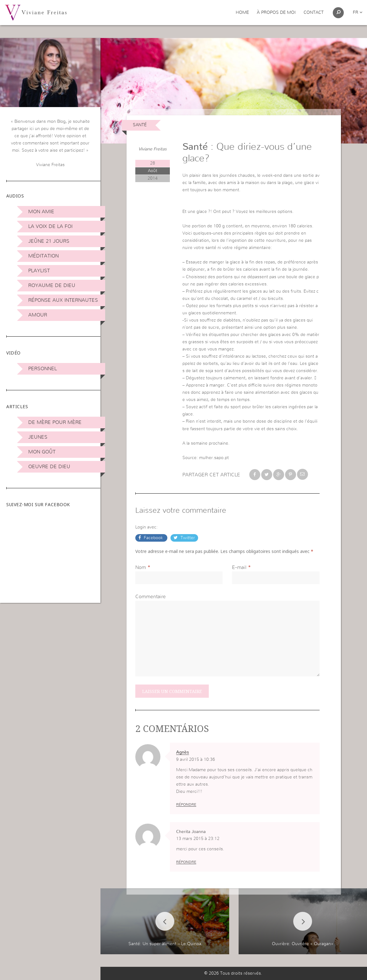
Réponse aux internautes (63, 300)
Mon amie (41, 212)
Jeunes (38, 437)
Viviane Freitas (153, 149)
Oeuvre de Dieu (49, 467)
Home (242, 13)
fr (358, 13)
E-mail (239, 567)
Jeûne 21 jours (49, 241)
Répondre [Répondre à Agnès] (186, 804)
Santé (140, 125)
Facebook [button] (153, 538)
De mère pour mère (55, 422)
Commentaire (151, 597)
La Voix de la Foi (50, 226)
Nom (141, 567)
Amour (38, 315)
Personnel (43, 369)
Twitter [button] (187, 538)
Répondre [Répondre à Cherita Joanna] (186, 862)
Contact (314, 13)
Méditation (43, 256)
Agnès (183, 752)
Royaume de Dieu (52, 285)
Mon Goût (42, 452)
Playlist (39, 271)
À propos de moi (276, 13)
